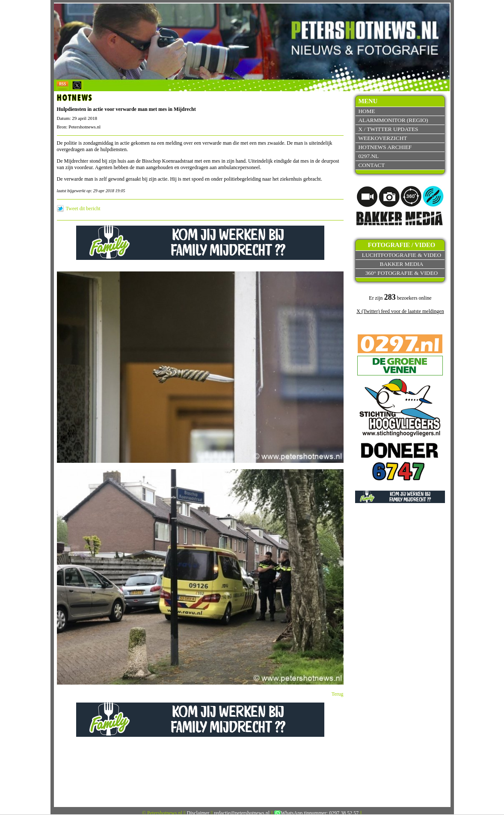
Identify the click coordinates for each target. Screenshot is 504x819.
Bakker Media (402, 264)
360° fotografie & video (402, 273)
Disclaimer (198, 813)
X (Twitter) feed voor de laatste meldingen (400, 311)
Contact (371, 165)
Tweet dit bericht (83, 208)
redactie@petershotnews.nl (242, 813)
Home (366, 111)
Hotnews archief (385, 147)
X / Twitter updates (388, 129)
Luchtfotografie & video (402, 255)
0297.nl (368, 156)
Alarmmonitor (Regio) (393, 120)
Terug (338, 694)
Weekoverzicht (382, 138)
